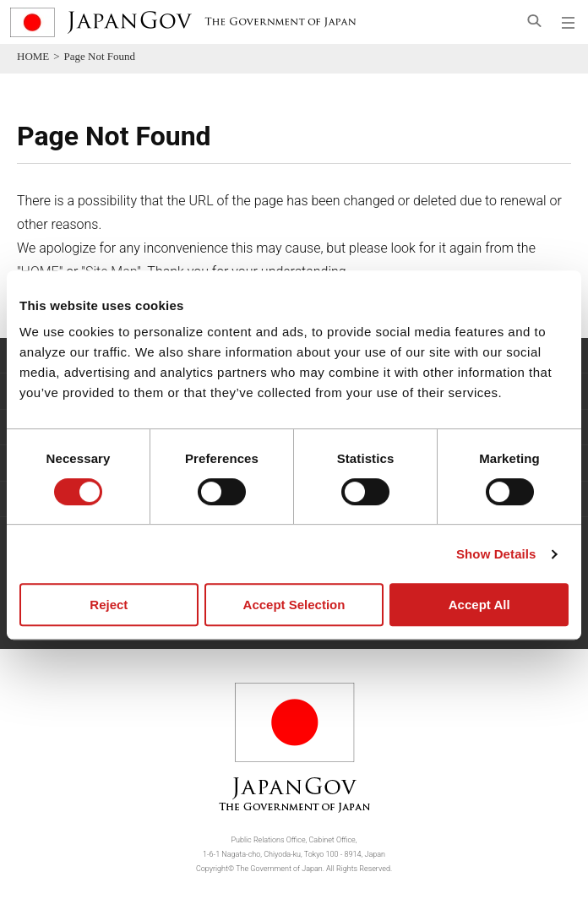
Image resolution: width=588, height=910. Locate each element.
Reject (109, 605)
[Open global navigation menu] (569, 22)
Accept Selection (294, 605)
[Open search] (534, 20)
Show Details (496, 554)
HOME (33, 56)
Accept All (479, 605)
